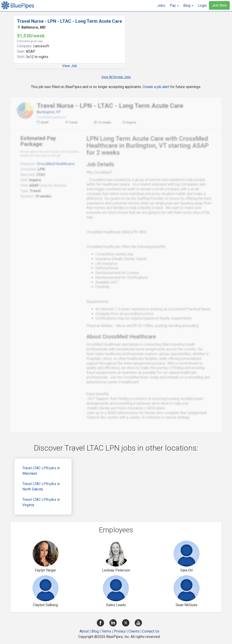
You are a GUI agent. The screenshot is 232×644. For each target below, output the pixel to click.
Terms (106, 631)
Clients (134, 631)
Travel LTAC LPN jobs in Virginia (41, 502)
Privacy (120, 631)
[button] (174, 6)
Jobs (161, 6)
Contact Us (151, 631)
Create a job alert (156, 87)
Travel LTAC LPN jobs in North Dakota (41, 486)
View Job (70, 66)
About (84, 631)
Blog (95, 631)
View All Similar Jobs (116, 77)
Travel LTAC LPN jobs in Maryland (41, 471)
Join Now (219, 5)
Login (202, 6)
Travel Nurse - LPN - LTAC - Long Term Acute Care (69, 21)
